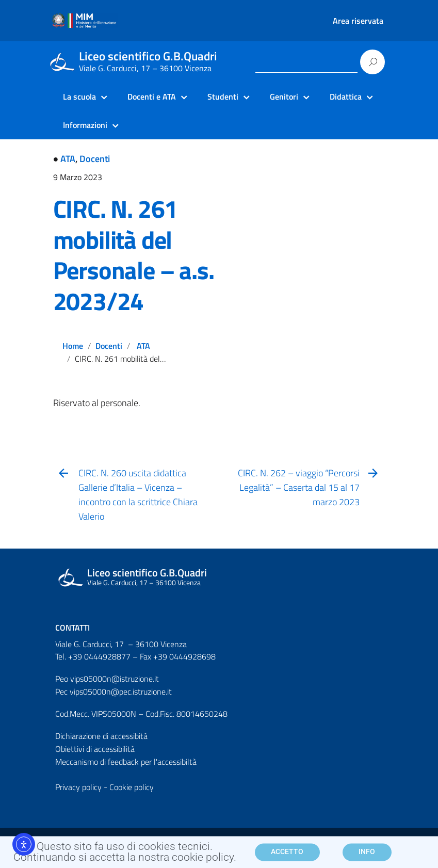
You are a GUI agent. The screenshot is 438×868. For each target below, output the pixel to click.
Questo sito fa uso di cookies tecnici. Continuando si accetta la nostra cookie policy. (125, 856)
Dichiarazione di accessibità (101, 736)
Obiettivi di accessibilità (95, 749)
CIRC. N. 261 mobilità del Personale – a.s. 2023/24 (134, 255)
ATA (68, 159)
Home (73, 346)
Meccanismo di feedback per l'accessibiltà (126, 762)
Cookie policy (132, 787)
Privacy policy (78, 787)
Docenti (95, 159)
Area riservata (358, 21)
